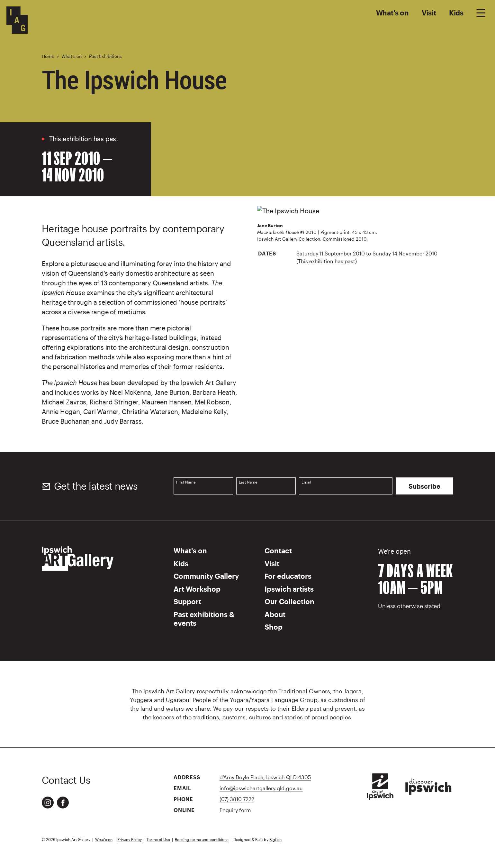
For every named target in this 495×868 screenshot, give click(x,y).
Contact (278, 550)
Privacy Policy (130, 839)
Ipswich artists (289, 589)
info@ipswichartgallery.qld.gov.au (261, 788)
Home (48, 56)
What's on (392, 13)
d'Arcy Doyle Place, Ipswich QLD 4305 (265, 777)
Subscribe (424, 486)
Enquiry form (235, 810)
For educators (288, 576)
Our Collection (289, 601)
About (275, 614)
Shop (274, 627)
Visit (429, 13)
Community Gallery (206, 576)
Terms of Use (158, 839)
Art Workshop (197, 589)
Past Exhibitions (105, 56)
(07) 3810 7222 (237, 799)
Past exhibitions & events (204, 619)
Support (187, 601)
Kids (456, 13)
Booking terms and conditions (202, 839)
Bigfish (275, 839)
